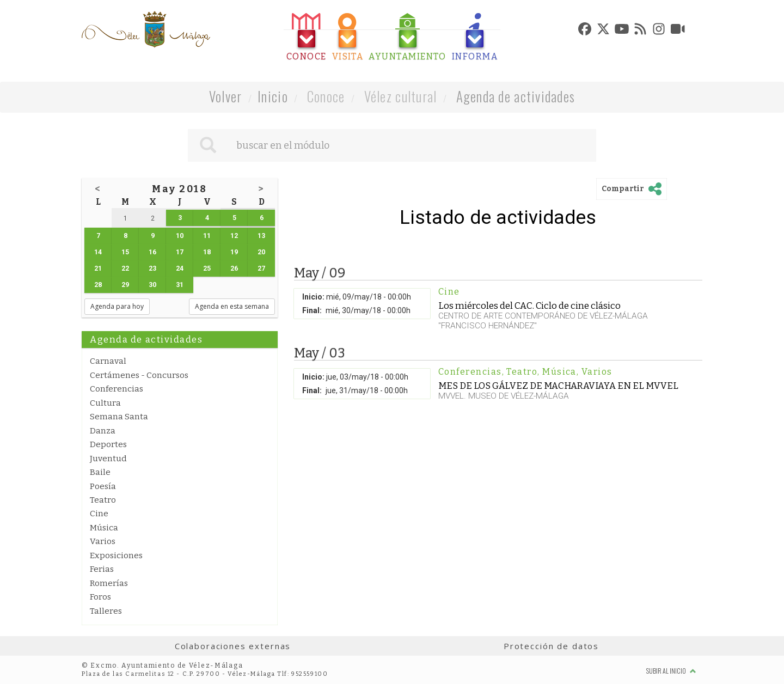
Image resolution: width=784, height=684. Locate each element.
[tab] (307, 37)
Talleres (106, 611)
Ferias (102, 569)
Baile (100, 472)
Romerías (109, 583)
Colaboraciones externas (233, 646)
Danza (103, 431)
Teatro (103, 500)
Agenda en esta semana (232, 306)
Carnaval (108, 361)
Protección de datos (551, 646)
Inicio (273, 96)
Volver (226, 96)
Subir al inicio (671, 671)
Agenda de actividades (516, 96)
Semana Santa (119, 417)
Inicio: (313, 297)
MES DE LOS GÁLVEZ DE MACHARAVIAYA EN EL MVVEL (558, 386)
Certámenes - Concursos (139, 375)
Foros (100, 597)
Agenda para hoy (117, 306)
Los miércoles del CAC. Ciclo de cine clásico (529, 306)
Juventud (108, 459)
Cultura (105, 403)
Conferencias (117, 389)
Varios (103, 541)
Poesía (103, 486)
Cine (99, 514)
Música (104, 528)
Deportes (108, 444)
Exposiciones (116, 555)
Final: (312, 310)
